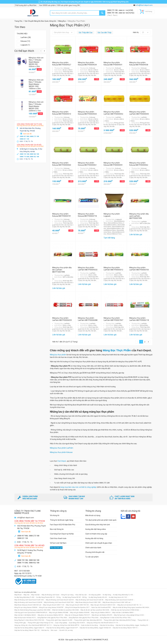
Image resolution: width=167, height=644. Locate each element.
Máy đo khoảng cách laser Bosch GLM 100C (29, 600)
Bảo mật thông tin (57, 529)
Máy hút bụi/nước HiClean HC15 (25, 618)
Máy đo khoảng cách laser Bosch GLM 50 (119, 600)
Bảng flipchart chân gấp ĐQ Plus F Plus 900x (52, 618)
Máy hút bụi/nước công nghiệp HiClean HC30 (129, 615)
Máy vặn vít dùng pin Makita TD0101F (77, 615)
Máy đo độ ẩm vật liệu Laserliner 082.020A (95, 610)
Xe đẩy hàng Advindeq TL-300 (24, 597)
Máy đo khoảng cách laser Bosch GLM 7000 (59, 602)
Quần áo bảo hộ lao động (89, 625)
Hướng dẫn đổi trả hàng (94, 538)
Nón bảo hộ (45, 630)
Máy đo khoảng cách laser (51, 595)
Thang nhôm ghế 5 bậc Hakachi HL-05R (59, 620)
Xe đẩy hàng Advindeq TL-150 (123, 595)
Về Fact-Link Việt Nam (58, 543)
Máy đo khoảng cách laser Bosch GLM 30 (60, 600)
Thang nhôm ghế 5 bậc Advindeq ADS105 (88, 620)
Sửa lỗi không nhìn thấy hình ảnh (98, 525)
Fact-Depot (62, 461)
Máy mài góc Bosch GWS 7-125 (54, 605)
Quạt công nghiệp (61, 623)
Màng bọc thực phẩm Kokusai (61, 452)
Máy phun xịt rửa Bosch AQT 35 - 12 (129, 605)
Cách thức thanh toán (58, 538)
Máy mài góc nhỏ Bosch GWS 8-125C (103, 605)
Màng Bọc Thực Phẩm (117, 350)
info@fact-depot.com (144, 5)
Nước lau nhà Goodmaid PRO (101, 607)
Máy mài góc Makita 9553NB (59, 613)
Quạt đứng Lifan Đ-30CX (77, 623)
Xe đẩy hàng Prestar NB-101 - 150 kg (48, 597)
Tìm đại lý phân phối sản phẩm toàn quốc (101, 520)
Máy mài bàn (36, 595)
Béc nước (54, 630)
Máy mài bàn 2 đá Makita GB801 (123, 613)
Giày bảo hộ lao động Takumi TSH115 (125, 628)
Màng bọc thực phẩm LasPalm (62, 448)
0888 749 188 (113, 13)
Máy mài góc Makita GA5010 (101, 613)
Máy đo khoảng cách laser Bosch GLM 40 (89, 600)
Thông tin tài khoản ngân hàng (62, 520)
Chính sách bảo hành (93, 548)
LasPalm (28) (26, 37)
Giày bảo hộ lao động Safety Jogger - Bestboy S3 (132, 625)
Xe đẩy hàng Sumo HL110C (118, 597)
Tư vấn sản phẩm (92, 557)
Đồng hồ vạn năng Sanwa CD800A (26, 607)
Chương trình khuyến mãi (95, 552)
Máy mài (26, 595)
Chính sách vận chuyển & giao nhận (99, 543)
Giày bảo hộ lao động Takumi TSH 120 (27, 630)
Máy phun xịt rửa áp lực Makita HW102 (50, 615)
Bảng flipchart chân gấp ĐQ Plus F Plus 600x (84, 618)
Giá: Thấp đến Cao (86, 33)
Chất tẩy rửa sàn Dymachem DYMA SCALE (125, 610)
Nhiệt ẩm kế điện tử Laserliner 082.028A (65, 610)
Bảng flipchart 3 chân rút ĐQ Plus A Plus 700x (115, 618)
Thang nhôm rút (143, 620)
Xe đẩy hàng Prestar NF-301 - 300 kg (75, 597)
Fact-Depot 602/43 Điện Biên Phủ (63, 525)
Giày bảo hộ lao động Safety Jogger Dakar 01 (29, 628)
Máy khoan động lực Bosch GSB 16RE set (117, 602)
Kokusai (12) (25, 41)
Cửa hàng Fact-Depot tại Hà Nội (62, 534)
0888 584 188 (123, 13)
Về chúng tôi (55, 515)
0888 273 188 (113, 10)
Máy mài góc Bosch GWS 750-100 (77, 605)
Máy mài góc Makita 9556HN (80, 613)
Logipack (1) (25, 45)
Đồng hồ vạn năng (67, 595)
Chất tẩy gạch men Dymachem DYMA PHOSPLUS (31, 613)
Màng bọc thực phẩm (58, 355)
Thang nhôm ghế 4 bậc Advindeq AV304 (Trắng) (120, 620)
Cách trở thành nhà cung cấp (96, 534)
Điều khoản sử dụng (93, 515)
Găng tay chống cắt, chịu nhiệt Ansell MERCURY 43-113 (33, 625)
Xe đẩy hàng (107, 595)
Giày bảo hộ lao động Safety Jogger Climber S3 (95, 628)
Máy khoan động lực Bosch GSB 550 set (28, 605)
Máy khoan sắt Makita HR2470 (102, 615)
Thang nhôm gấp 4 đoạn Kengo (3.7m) (40, 623)
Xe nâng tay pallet (95, 595)
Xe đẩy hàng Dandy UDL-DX (98, 597)
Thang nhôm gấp (20, 623)
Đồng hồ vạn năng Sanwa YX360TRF (51, 607)
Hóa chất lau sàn (81, 595)
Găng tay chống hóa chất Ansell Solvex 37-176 (102, 623)
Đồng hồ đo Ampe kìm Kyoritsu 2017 (77, 607)
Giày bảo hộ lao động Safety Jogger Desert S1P (62, 628)
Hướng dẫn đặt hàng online (96, 529)
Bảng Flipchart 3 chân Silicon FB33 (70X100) (29, 620)
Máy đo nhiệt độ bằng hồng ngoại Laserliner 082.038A (32, 610)
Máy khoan (18, 595)
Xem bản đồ (27, 134)
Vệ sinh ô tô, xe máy (66, 630)
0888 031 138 (123, 10)
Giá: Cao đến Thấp (105, 33)
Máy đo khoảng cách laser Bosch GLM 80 (28, 602)
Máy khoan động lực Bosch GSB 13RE (88, 602)
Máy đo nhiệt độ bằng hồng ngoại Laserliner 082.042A (131, 607)
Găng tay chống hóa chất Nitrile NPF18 (66, 625)
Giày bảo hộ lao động (107, 625)
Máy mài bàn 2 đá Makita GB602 (25, 615)
